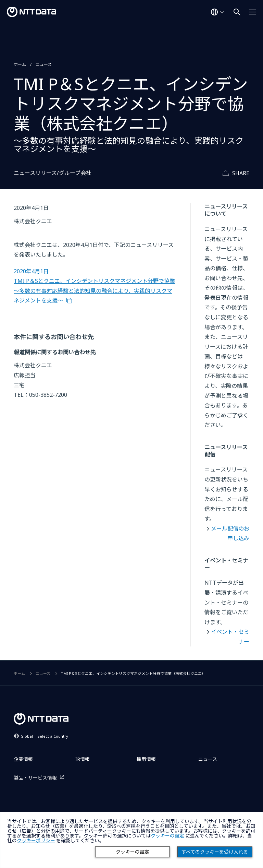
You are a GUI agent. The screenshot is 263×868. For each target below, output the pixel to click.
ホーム (20, 64)
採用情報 (146, 759)
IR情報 (83, 759)
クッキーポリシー (36, 841)
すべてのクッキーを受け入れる (215, 852)
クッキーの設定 (133, 852)
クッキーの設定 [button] (167, 836)
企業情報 (23, 759)
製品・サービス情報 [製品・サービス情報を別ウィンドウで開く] (35, 778)
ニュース (44, 64)
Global (44, 736)
